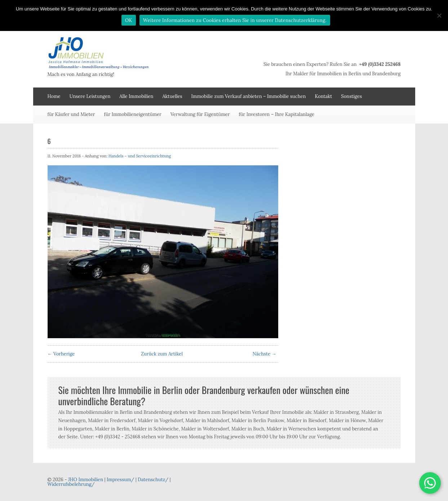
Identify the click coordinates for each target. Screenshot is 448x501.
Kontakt (323, 96)
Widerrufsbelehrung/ (71, 484)
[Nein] (439, 15)
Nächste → (265, 354)
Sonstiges (351, 96)
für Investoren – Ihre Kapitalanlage (276, 114)
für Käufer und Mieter (71, 114)
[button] (430, 483)
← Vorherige (61, 354)
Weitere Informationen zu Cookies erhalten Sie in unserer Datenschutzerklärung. (235, 20)
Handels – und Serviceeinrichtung (140, 156)
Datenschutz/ (153, 480)
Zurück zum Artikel (162, 354)
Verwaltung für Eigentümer (200, 114)
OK (129, 20)
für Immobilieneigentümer (133, 114)
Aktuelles (172, 96)
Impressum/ (120, 480)
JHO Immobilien (86, 480)
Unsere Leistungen (90, 96)
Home (54, 96)
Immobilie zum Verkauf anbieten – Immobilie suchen (249, 96)
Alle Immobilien (136, 96)
